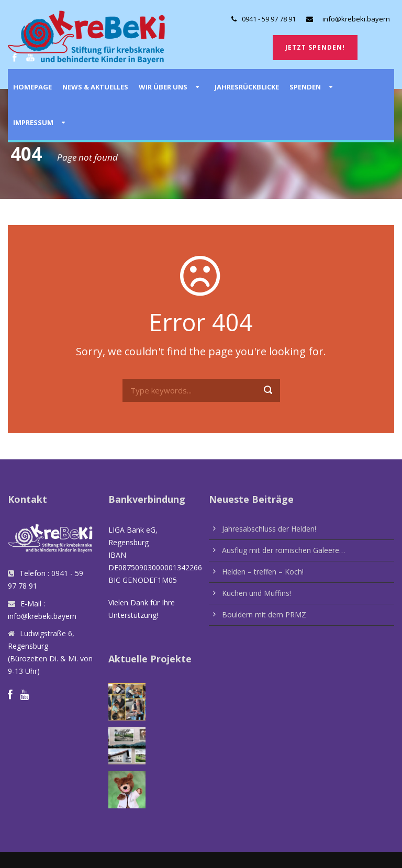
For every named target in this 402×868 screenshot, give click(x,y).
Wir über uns (163, 87)
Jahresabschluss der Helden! (269, 529)
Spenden (305, 87)
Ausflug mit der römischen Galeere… (283, 550)
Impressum (33, 122)
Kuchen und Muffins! (256, 593)
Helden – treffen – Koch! (263, 572)
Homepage (32, 87)
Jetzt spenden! (315, 47)
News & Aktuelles (95, 87)
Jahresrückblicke (247, 87)
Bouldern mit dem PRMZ (264, 615)
